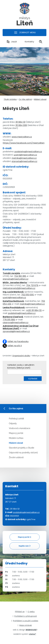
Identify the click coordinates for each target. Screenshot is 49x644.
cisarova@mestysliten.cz (16, 323)
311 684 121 (20, 122)
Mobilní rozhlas (16, 438)
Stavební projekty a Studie (21, 448)
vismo (33, 634)
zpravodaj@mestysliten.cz (16, 331)
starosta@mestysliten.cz (24, 161)
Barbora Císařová (13, 317)
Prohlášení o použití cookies (26, 621)
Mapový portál (16, 433)
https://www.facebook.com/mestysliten (24, 143)
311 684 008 (21, 125)
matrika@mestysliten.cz (24, 158)
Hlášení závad (40, 99)
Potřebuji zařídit (16, 419)
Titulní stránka (10, 99)
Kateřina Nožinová (13, 301)
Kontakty (28, 42)
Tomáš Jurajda (11, 273)
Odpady (13, 423)
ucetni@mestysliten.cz (25, 155)
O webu (31, 612)
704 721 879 (32, 285)
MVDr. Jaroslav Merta (15, 283)
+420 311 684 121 (34, 310)
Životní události (16, 457)
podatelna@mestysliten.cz (28, 152)
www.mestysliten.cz (22, 137)
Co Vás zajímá (25, 99)
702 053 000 (27, 295)
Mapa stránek (26, 625)
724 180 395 (20, 276)
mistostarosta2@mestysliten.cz (19, 288)
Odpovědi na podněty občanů (23, 453)
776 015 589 (9, 320)
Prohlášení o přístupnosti (26, 616)
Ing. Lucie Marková (13, 292)
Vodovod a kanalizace (20, 428)
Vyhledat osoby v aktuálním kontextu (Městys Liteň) (21, 366)
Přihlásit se (20, 612)
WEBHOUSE (31, 630)
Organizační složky (21, 356)
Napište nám (24, 546)
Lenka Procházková (14, 307)
